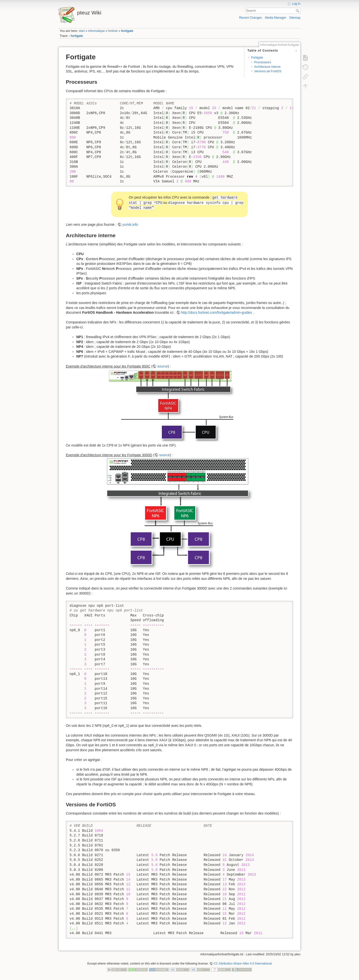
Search (298, 11)
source (163, 366)
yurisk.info (130, 225)
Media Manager (276, 18)
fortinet (113, 31)
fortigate (127, 31)
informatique (96, 31)
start (82, 31)
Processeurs (263, 62)
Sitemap (295, 18)
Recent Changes (250, 18)
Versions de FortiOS (268, 71)
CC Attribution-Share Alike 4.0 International (243, 964)
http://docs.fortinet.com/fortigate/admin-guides (217, 312)
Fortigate (257, 58)
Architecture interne (267, 67)
